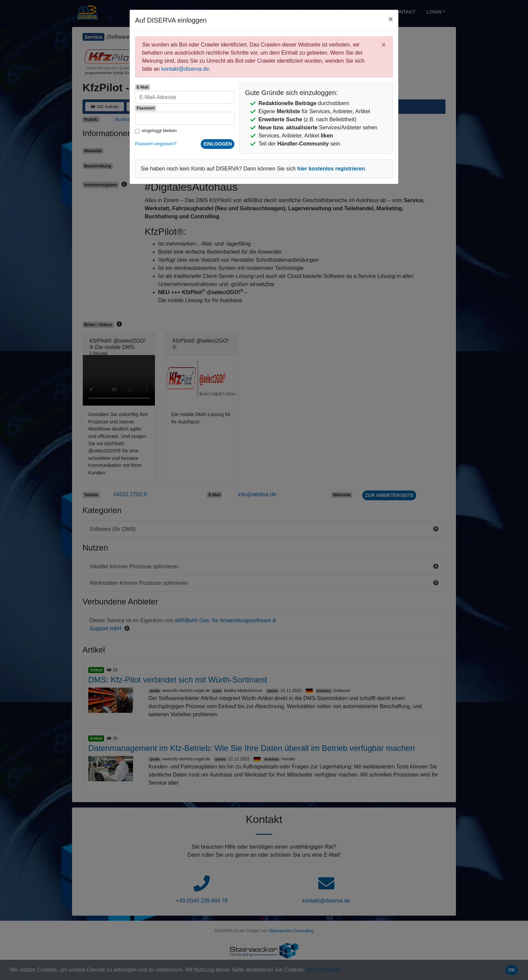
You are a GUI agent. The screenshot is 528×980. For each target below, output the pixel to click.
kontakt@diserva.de (185, 69)
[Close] (391, 19)
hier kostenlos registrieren (331, 169)
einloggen (218, 144)
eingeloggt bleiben (159, 131)
